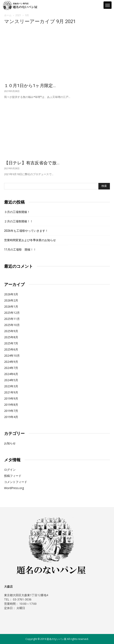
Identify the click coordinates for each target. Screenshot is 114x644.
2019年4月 (11, 417)
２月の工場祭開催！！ (18, 221)
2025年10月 (12, 325)
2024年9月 (11, 362)
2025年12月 (12, 313)
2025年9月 (11, 331)
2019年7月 (11, 411)
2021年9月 (11, 392)
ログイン (10, 470)
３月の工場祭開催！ (17, 212)
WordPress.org (14, 488)
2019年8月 (11, 405)
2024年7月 (11, 368)
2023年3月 (11, 386)
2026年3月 (11, 294)
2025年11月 (12, 319)
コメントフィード (16, 482)
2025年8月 (11, 337)
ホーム (8, 15)
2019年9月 (11, 398)
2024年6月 (11, 374)
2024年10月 (12, 356)
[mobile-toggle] (107, 6)
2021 (18, 15)
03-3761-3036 (22, 599)
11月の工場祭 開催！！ (20, 250)
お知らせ (10, 443)
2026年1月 (11, 306)
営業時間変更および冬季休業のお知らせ (30, 240)
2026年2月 (11, 300)
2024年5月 (11, 380)
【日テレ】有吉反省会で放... (32, 163)
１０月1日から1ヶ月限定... (30, 86)
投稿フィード (13, 476)
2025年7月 (11, 343)
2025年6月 (11, 349)
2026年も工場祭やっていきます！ (26, 231)
